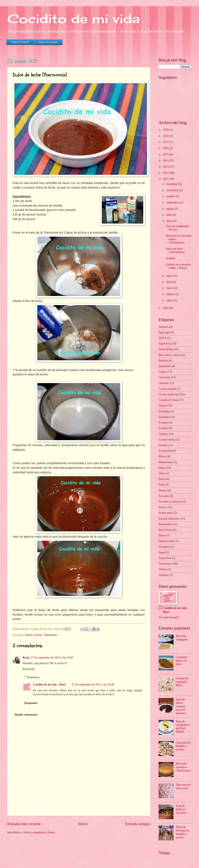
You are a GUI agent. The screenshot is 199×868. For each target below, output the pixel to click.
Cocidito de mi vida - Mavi (49, 685)
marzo (170, 288)
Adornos (164, 327)
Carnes (163, 372)
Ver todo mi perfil (169, 617)
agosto (170, 209)
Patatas (163, 490)
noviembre (173, 190)
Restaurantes (166, 524)
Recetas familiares (169, 519)
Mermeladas (166, 462)
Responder (29, 669)
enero (170, 300)
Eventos (163, 423)
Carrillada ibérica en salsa (181, 661)
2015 (166, 154)
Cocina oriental (167, 389)
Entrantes (164, 417)
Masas (162, 456)
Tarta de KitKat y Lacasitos (181, 809)
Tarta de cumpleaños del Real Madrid (183, 727)
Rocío (26, 658)
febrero (171, 294)
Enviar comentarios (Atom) (39, 832)
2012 (166, 173)
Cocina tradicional (169, 394)
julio (169, 215)
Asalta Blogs (166, 349)
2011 (166, 179)
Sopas (162, 552)
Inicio (83, 824)
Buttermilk (165, 366)
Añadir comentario (26, 715)
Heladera (164, 445)
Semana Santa (167, 541)
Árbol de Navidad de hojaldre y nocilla (182, 832)
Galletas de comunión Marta (182, 682)
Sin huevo (164, 547)
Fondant (163, 428)
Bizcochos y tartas (169, 355)
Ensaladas (164, 411)
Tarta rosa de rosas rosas (183, 786)
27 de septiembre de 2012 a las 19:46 (93, 685)
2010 (166, 308)
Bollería (163, 361)
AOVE (163, 338)
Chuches (164, 383)
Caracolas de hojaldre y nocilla (183, 746)
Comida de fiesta (168, 400)
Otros (162, 473)
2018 (166, 136)
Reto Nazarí (165, 530)
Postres (38, 635)
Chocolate (164, 377)
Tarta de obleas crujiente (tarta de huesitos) (181, 706)
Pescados (164, 496)
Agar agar (164, 332)
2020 (166, 130)
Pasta (162, 485)
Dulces (29, 635)
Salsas (162, 535)
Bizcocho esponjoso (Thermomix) (183, 767)
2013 (166, 167)
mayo (170, 276)
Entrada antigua (138, 824)
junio (170, 221)
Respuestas (33, 677)
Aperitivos (165, 344)
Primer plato (166, 513)
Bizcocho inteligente (182, 638)
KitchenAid (165, 451)
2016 (166, 148)
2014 (166, 160)
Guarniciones (166, 440)
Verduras (164, 575)
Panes (162, 479)
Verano (163, 569)
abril (169, 282)
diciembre (173, 184)
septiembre (173, 203)
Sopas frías (165, 558)
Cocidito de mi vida (73, 19)
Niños (162, 468)
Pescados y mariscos (170, 502)
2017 (166, 142)
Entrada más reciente (24, 824)
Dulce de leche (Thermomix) (175, 251)
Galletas (163, 434)
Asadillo (170, 258)
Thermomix (50, 635)
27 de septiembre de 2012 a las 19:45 (52, 658)
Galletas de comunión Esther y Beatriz (178, 266)
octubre (171, 196)
